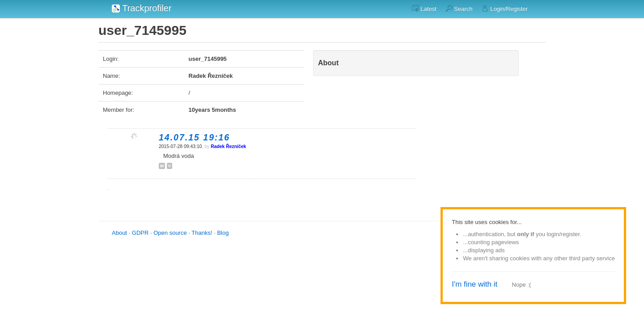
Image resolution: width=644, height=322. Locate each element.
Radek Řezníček (228, 146)
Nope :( (522, 285)
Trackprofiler (142, 8)
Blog (223, 233)
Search (459, 8)
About (119, 233)
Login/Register (505, 8)
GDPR (140, 233)
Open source (170, 233)
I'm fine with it (475, 284)
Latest (424, 8)
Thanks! (202, 233)
